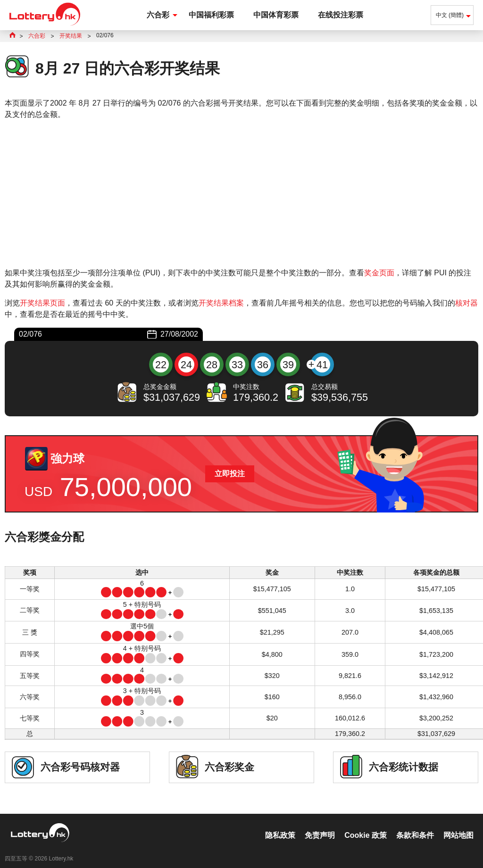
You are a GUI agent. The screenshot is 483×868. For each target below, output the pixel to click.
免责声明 (320, 825)
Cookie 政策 (366, 825)
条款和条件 (415, 825)
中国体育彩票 (276, 15)
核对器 (466, 303)
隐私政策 (280, 825)
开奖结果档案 (221, 303)
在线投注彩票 (341, 15)
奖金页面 (379, 273)
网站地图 (458, 825)
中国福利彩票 (211, 15)
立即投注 (230, 474)
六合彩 (158, 15)
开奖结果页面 (42, 303)
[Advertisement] (241, 194)
